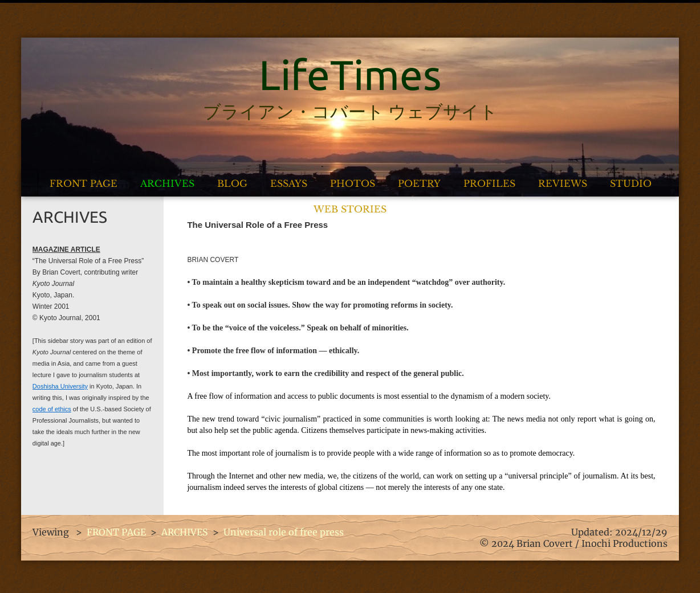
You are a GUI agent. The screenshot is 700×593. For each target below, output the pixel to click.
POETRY (419, 183)
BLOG (232, 183)
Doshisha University (60, 386)
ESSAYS (289, 183)
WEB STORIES (350, 209)
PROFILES (489, 183)
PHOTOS (353, 183)
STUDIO (631, 183)
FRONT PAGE (84, 183)
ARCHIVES (167, 183)
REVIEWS (563, 183)
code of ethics (52, 409)
